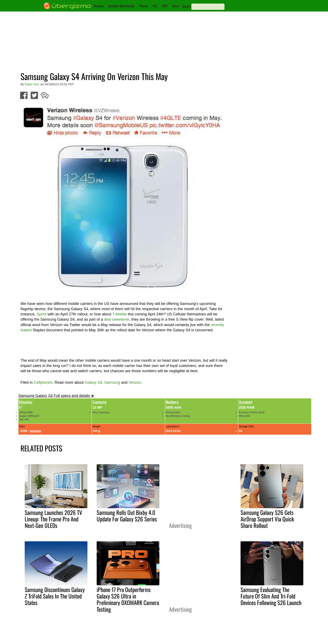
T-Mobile (120, 314)
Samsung (112, 382)
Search (186, 6)
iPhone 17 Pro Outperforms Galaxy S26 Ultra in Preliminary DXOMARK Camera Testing (128, 599)
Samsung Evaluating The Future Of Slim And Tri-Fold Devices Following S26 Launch (271, 596)
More (176, 6)
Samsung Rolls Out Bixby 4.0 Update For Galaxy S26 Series (127, 516)
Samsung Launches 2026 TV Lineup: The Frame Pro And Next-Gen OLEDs (53, 519)
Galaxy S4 (93, 382)
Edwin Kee (32, 84)
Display (26, 402)
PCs (155, 6)
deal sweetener (117, 319)
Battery (172, 402)
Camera (99, 402)
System (246, 402)
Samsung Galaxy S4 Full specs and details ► (57, 396)
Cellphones (43, 382)
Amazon (35, 431)
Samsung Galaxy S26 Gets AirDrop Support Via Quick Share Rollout (267, 519)
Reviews (99, 6)
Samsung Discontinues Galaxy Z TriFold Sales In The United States (55, 596)
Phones (144, 6)
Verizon (135, 382)
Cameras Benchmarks (121, 6)
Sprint (42, 314)
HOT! (165, 6)
